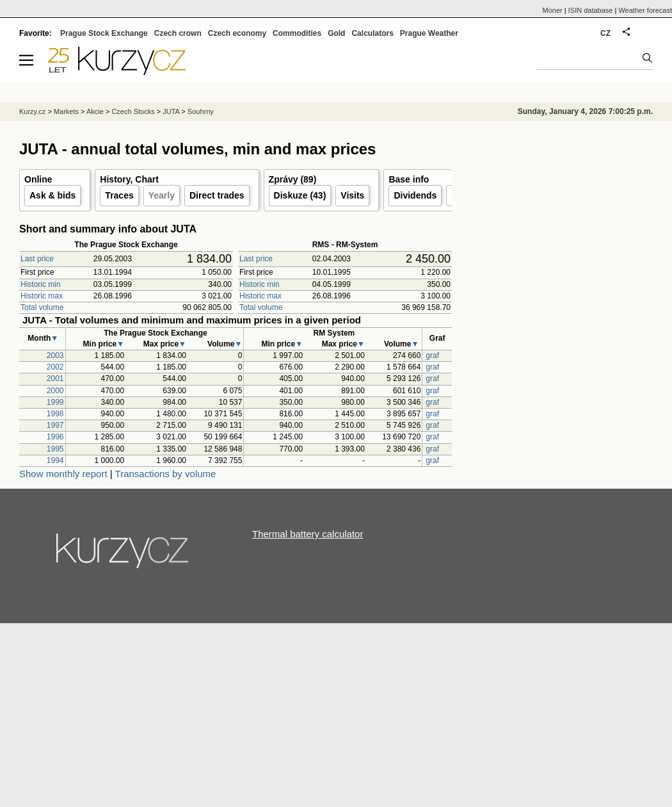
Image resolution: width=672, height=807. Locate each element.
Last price (37, 259)
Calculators (372, 33)
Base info (409, 179)
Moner (553, 10)
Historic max (42, 296)
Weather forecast (645, 10)
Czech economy (237, 33)
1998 (55, 414)
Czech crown (178, 33)
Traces (119, 195)
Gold (336, 33)
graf (432, 355)
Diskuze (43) (300, 195)
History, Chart (129, 179)
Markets (66, 111)
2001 (55, 379)
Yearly (162, 195)
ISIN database (591, 10)
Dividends (415, 195)
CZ (605, 33)
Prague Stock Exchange (104, 33)
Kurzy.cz (32, 111)
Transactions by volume (166, 474)
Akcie (95, 111)
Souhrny (201, 111)
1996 (55, 437)
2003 (55, 355)
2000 (55, 391)
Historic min (41, 284)
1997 (55, 425)
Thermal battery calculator (308, 534)
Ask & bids (52, 195)
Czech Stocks (133, 111)
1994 (55, 461)
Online (38, 179)
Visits (352, 195)
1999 (55, 402)
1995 (55, 449)
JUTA (171, 111)
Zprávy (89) (293, 179)
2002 (55, 367)
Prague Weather (429, 33)
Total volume (42, 307)
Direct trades (217, 195)
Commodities (297, 33)
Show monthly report (63, 474)
